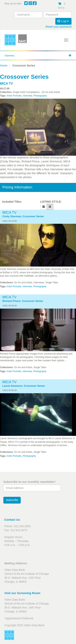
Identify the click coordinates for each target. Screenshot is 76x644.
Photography (40, 96)
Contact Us (12, 520)
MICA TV (6, 84)
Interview (27, 96)
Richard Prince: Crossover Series (23, 301)
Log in (63, 21)
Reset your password (58, 27)
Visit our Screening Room (22, 593)
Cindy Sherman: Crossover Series (23, 216)
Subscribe (12, 500)
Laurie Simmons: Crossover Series (24, 386)
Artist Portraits (14, 96)
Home (4, 66)
